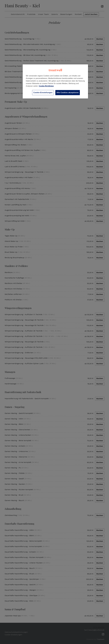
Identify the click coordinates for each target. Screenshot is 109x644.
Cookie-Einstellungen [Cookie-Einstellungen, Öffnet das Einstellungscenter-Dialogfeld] (43, 93)
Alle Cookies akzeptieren (68, 93)
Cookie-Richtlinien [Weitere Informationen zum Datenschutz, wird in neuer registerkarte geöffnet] (46, 86)
